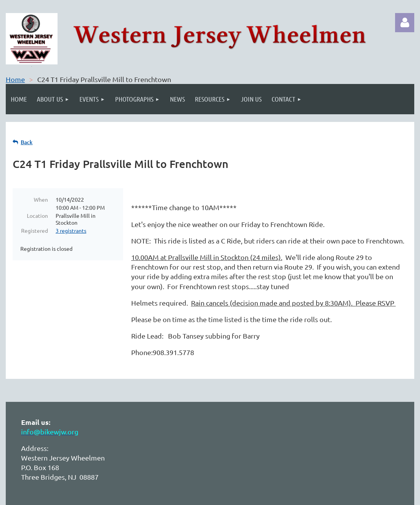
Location (37, 215)
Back (27, 142)
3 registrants (71, 230)
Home (15, 79)
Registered (35, 230)
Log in (405, 23)
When (41, 199)
